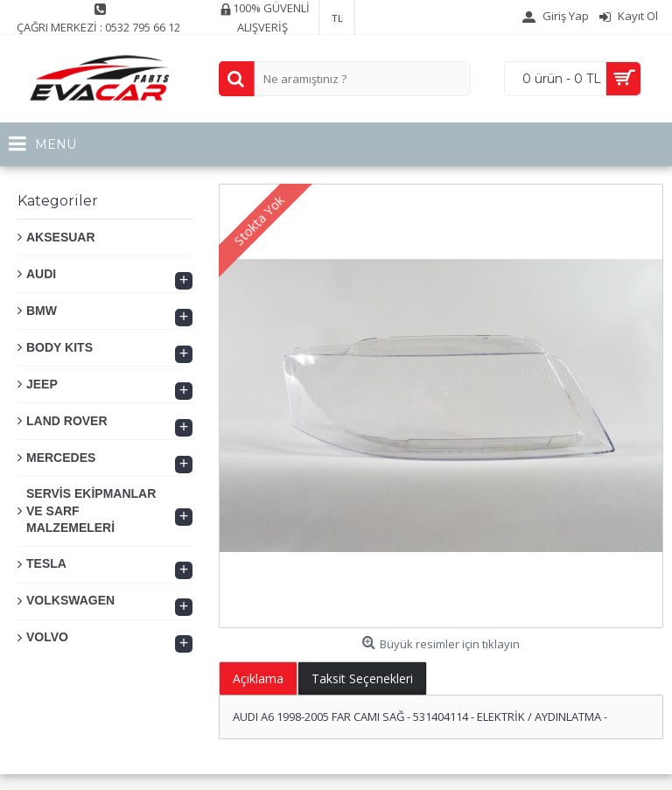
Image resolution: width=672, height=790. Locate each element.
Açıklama (258, 678)
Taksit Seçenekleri (362, 678)
